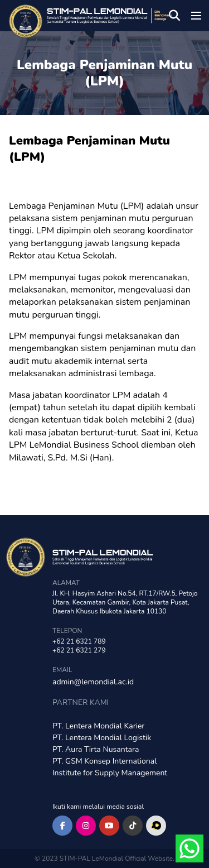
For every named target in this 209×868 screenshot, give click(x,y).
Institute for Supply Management (110, 773)
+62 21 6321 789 (79, 641)
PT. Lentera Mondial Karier (98, 726)
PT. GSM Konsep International (104, 761)
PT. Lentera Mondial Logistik (102, 738)
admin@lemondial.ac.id (93, 682)
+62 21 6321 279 (79, 650)
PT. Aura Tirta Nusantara (96, 749)
